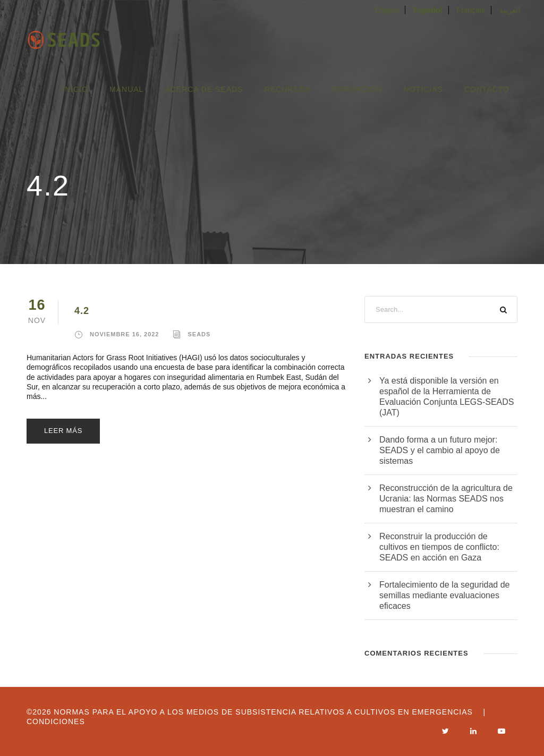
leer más (63, 431)
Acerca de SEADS (204, 89)
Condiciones (56, 721)
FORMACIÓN (357, 89)
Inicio (75, 89)
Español (428, 10)
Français (471, 10)
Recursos (288, 89)
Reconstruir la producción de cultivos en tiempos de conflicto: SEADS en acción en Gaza (439, 547)
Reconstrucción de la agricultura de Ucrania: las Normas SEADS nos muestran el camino (446, 499)
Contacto (487, 89)
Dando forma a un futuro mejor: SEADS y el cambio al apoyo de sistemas (440, 450)
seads (199, 334)
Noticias (423, 89)
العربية (510, 10)
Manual (126, 89)
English (387, 10)
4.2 (82, 311)
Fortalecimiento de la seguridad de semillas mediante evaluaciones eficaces (444, 595)
